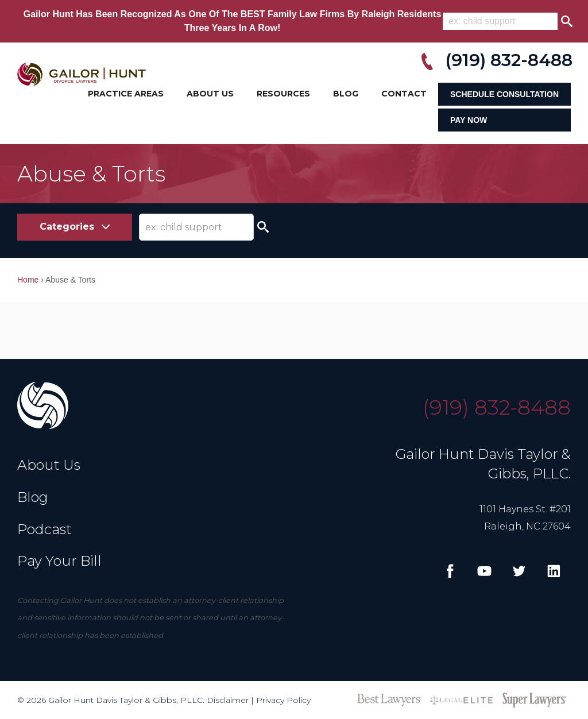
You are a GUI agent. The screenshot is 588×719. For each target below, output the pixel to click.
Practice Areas (126, 94)
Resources (283, 94)
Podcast (45, 529)
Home (28, 280)
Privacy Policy (283, 700)
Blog (346, 94)
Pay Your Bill (59, 561)
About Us (210, 94)
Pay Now (469, 120)
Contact (404, 94)
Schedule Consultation (504, 94)
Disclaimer (228, 700)
